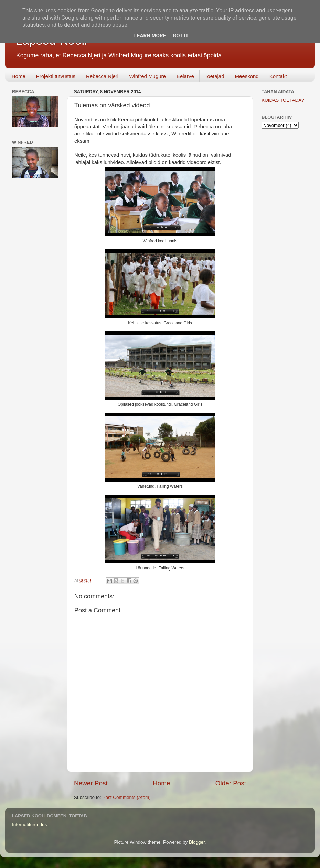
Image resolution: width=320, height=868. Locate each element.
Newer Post (91, 783)
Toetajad (215, 76)
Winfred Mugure (147, 76)
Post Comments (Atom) (127, 797)
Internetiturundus (29, 824)
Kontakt (278, 76)
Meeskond (247, 76)
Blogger (197, 842)
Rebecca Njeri (102, 76)
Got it (181, 36)
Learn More (150, 36)
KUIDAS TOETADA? (283, 100)
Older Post (231, 783)
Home (19, 76)
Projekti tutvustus (56, 76)
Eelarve (185, 76)
